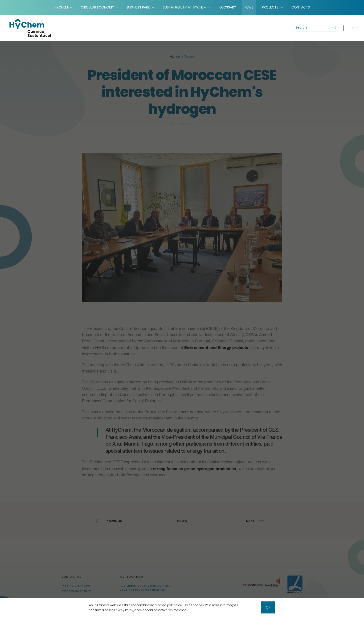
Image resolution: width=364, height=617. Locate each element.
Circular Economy (97, 7)
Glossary (228, 7)
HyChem (61, 7)
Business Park (138, 7)
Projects (270, 7)
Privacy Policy (124, 610)
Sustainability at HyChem (185, 7)
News (249, 7)
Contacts (301, 7)
